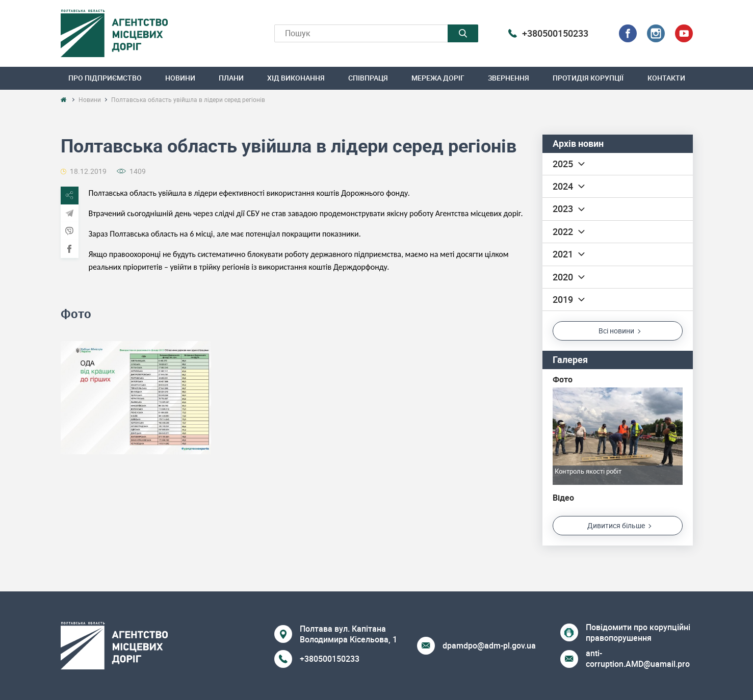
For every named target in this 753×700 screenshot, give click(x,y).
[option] (136, 397)
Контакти (666, 78)
